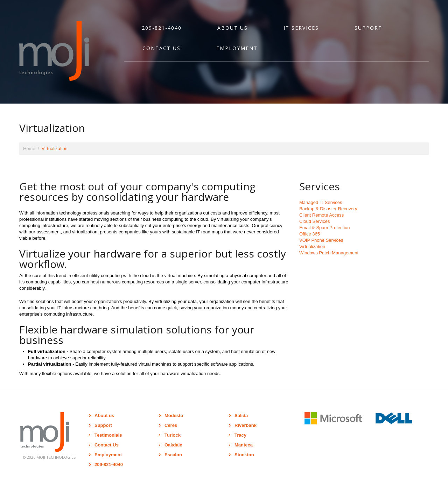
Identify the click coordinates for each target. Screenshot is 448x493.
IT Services (301, 28)
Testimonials (108, 435)
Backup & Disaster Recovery (328, 209)
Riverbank (246, 425)
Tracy (240, 435)
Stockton (244, 455)
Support (368, 28)
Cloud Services (314, 221)
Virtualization (312, 246)
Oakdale (173, 445)
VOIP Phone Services (321, 240)
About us (104, 415)
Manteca (244, 445)
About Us (233, 28)
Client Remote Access (321, 215)
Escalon (173, 455)
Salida (241, 415)
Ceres (171, 425)
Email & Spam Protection (325, 228)
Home (29, 149)
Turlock (173, 435)
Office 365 (310, 234)
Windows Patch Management (329, 253)
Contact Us (162, 48)
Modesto (174, 415)
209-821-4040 (162, 28)
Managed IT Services (321, 202)
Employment (237, 48)
